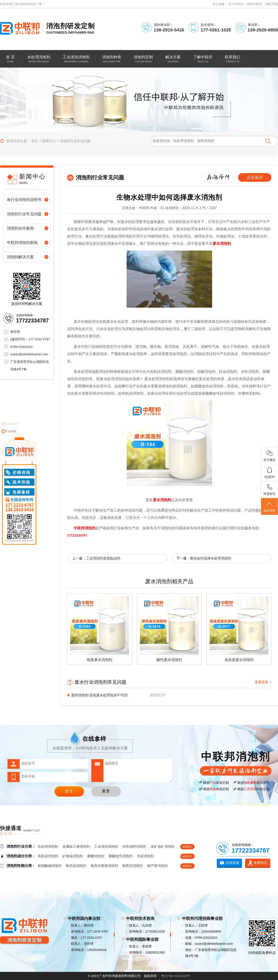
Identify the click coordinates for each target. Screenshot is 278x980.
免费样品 (260, 863)
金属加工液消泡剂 (76, 846)
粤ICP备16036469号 (176, 976)
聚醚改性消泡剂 (121, 856)
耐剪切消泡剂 (133, 866)
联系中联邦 (255, 4)
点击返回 (255, 177)
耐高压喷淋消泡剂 (104, 866)
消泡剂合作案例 (20, 228)
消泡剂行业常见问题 (75, 141)
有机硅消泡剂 (48, 856)
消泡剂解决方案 (20, 257)
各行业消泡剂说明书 (24, 200)
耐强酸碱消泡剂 (50, 866)
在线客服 (232, 863)
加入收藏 (219, 4)
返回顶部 (269, 507)
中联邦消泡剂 (84, 528)
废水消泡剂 (222, 244)
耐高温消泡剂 (76, 866)
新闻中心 (49, 141)
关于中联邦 (236, 4)
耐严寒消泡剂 (157, 866)
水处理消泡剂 (48, 846)
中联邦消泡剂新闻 (22, 243)
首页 (35, 141)
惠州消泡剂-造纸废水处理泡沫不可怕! (100, 695)
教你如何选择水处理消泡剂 (211, 558)
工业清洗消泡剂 (106, 846)
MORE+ (187, 847)
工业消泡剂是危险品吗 (103, 558)
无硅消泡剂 (145, 856)
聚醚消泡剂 (96, 856)
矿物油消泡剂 (73, 856)
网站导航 (272, 4)
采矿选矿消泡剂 (163, 846)
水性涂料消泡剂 (134, 846)
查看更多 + (263, 682)
